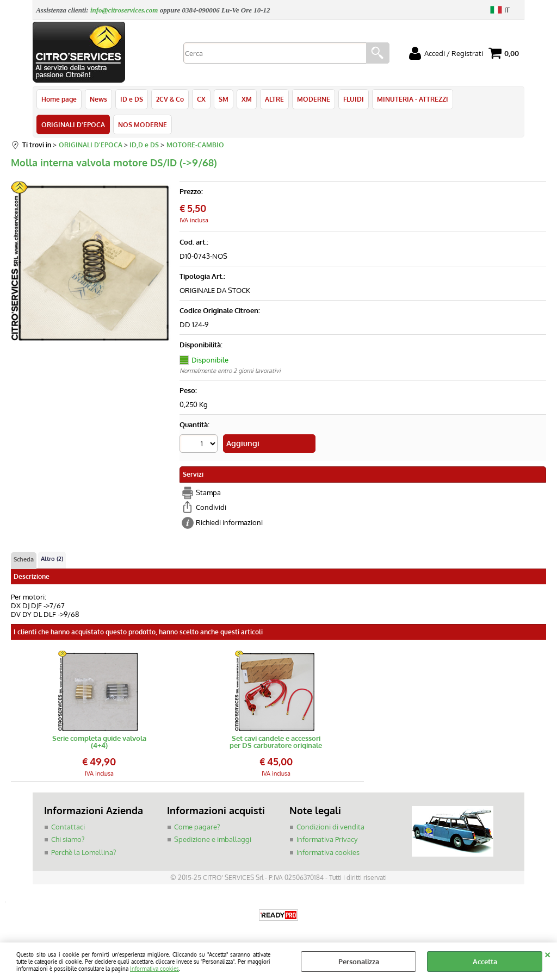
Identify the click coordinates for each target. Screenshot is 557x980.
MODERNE (314, 99)
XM (247, 99)
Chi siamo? (68, 839)
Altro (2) (52, 559)
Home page (59, 99)
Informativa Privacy (327, 839)
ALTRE (274, 99)
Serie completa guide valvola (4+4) (99, 742)
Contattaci (68, 827)
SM (224, 99)
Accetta (485, 962)
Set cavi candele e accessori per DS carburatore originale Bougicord (276, 742)
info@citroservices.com (124, 10)
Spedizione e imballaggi (213, 839)
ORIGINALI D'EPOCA (73, 124)
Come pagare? (197, 827)
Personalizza (359, 962)
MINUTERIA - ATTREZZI (413, 99)
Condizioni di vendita (330, 827)
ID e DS (132, 99)
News (98, 99)
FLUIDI (354, 99)
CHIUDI (547, 953)
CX (201, 99)
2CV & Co (170, 99)
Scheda (24, 559)
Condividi (211, 507)
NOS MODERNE (143, 124)
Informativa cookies (154, 968)
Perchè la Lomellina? (83, 852)
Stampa (208, 492)
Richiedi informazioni (229, 522)
